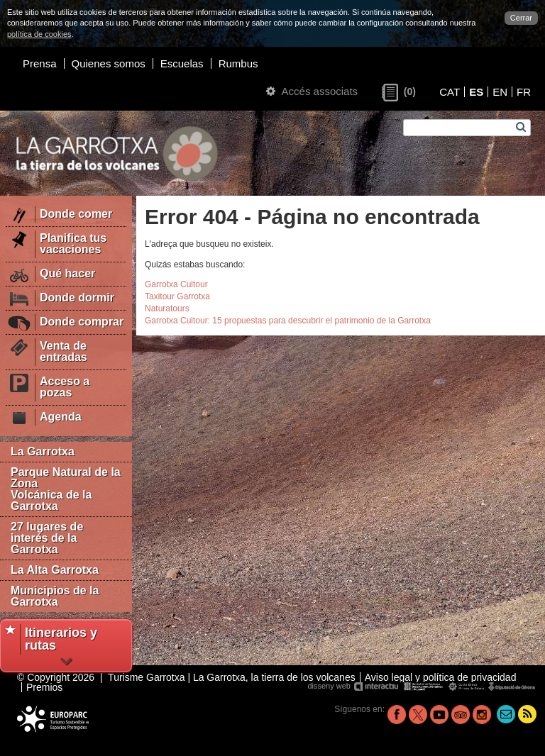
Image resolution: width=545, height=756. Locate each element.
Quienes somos (109, 63)
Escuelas (182, 63)
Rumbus (238, 63)
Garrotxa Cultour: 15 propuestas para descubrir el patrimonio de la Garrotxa (288, 321)
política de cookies (39, 34)
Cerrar (521, 18)
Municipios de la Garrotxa (55, 596)
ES (476, 92)
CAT (450, 92)
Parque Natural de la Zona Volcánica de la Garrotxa (66, 489)
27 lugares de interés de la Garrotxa (47, 538)
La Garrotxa (43, 451)
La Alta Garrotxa (55, 570)
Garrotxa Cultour (176, 284)
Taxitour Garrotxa (177, 296)
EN (500, 92)
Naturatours (167, 308)
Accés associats (312, 91)
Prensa (40, 63)
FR (524, 92)
